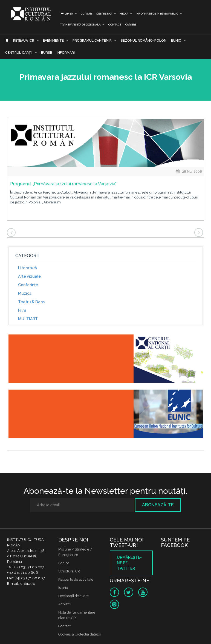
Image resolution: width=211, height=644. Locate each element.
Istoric (63, 588)
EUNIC (176, 41)
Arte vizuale (29, 276)
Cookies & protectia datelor (80, 634)
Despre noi (104, 14)
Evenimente (53, 41)
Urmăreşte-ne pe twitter (129, 563)
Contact (115, 25)
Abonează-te (158, 505)
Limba (67, 14)
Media (124, 14)
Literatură (28, 268)
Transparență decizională (80, 25)
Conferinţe (28, 285)
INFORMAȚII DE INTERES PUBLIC (157, 14)
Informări (66, 53)
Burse (47, 53)
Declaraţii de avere (73, 596)
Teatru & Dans (31, 302)
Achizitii (65, 604)
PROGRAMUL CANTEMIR (92, 41)
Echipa (64, 563)
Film (22, 310)
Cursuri (86, 14)
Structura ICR (69, 571)
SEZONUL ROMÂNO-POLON (144, 41)
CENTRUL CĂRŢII (19, 53)
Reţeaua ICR (24, 41)
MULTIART (28, 319)
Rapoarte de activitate (76, 579)
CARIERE (131, 25)
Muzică (25, 293)
